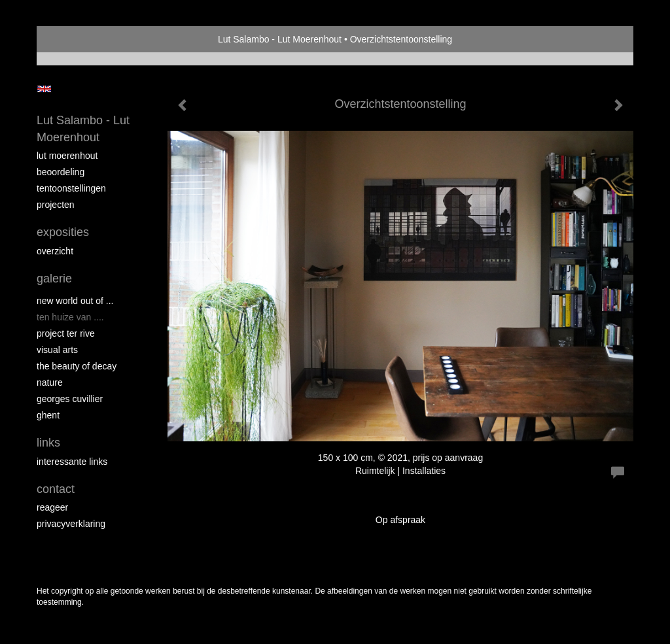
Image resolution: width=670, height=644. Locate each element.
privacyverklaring (71, 524)
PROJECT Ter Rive (66, 333)
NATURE (50, 382)
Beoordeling (61, 172)
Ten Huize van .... (70, 317)
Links (48, 443)
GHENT (48, 415)
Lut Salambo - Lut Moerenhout (280, 39)
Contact (56, 489)
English (44, 89)
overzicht (55, 251)
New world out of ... (75, 301)
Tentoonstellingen (71, 188)
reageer (52, 507)
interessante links (72, 462)
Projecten (56, 205)
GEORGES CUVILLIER (70, 399)
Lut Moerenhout (67, 156)
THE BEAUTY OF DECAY (77, 366)
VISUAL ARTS (57, 350)
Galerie (54, 279)
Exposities (63, 232)
